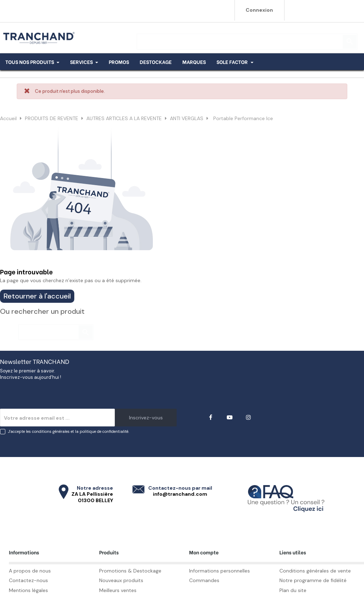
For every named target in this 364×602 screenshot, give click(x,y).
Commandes (204, 580)
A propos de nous (30, 571)
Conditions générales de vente (315, 571)
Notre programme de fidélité (313, 580)
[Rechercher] (247, 38)
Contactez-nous (28, 580)
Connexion (259, 10)
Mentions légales (28, 590)
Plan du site (293, 590)
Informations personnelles (220, 571)
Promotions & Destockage (130, 571)
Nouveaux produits (121, 580)
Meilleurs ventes (118, 590)
